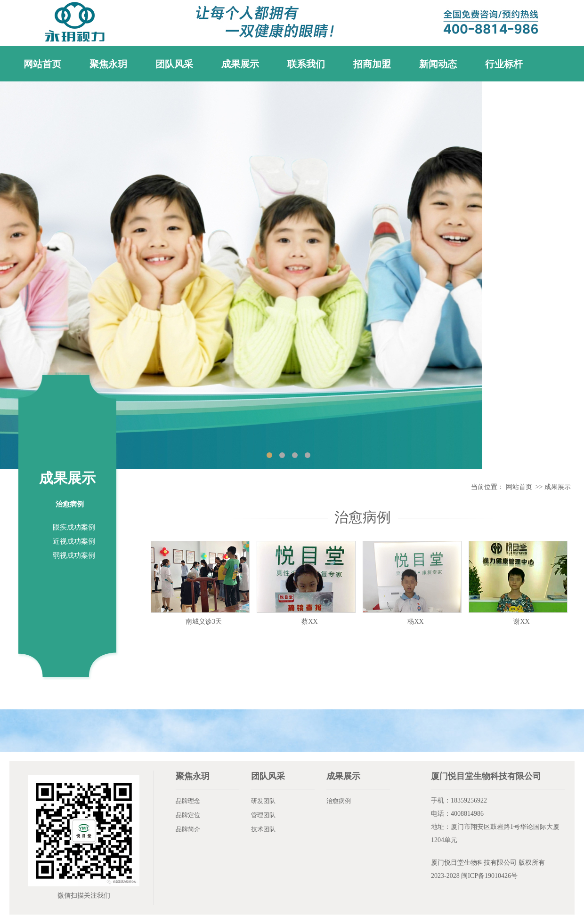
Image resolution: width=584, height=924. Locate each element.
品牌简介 (188, 829)
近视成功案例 (74, 541)
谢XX (521, 622)
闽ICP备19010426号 (489, 876)
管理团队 (263, 815)
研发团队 (263, 801)
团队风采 (174, 64)
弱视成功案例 (74, 555)
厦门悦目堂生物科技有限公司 (474, 863)
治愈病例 (70, 504)
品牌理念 (188, 801)
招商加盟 (372, 64)
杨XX (415, 622)
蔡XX (309, 622)
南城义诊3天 (204, 622)
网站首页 (42, 64)
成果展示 (240, 64)
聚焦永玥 (108, 64)
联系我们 (306, 64)
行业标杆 (504, 64)
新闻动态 (438, 64)
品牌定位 (188, 815)
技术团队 (263, 829)
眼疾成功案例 (74, 527)
